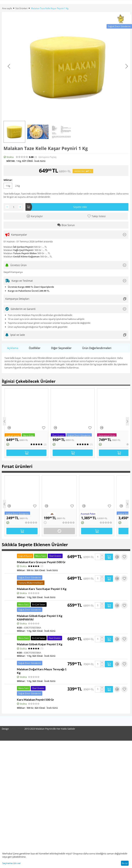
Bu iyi (125, 863)
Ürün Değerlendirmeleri (97, 348)
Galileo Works (17, 729)
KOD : (20, 628)
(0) (36, 157)
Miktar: (8, 180)
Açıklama (13, 348)
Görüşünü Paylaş (47, 157)
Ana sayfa (7, 8)
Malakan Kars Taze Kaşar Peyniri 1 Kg (42, 589)
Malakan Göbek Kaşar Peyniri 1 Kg (40, 644)
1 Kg (8, 186)
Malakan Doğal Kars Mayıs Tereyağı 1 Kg (42, 671)
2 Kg (18, 186)
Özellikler (35, 348)
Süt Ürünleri (21, 8)
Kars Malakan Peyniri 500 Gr (35, 699)
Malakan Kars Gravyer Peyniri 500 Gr (41, 562)
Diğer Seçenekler (61, 348)
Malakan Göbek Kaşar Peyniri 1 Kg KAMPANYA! (40, 618)
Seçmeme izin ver (11, 863)
